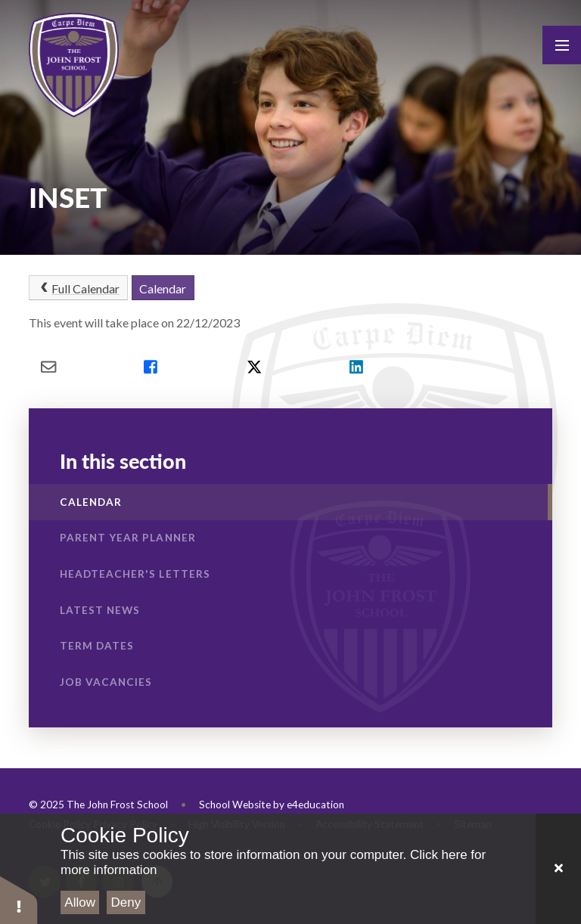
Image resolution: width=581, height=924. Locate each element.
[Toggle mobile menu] (562, 45)
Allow (80, 902)
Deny (126, 902)
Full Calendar (78, 288)
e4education (315, 805)
